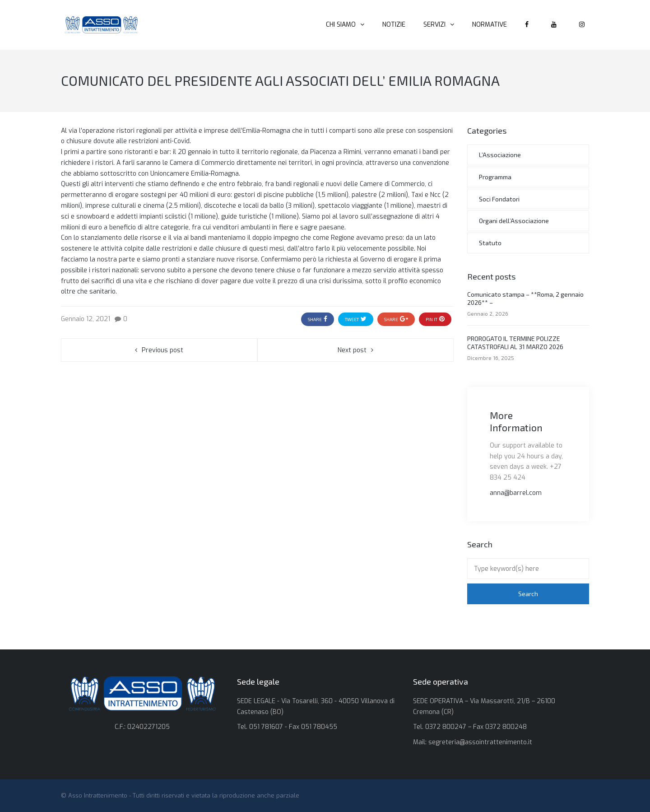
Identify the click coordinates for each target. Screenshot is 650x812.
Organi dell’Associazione (514, 221)
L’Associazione (500, 155)
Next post (352, 350)
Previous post (162, 350)
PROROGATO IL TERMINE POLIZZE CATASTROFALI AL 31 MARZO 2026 (515, 343)
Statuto (490, 243)
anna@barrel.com (516, 493)
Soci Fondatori (499, 199)
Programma (495, 177)
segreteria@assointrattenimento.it (480, 742)
